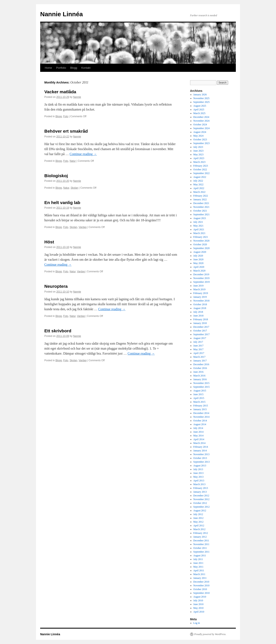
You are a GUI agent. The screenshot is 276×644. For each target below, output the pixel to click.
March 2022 (199, 192)
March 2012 (199, 529)
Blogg (74, 68)
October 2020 (200, 244)
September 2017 (201, 334)
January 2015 (200, 409)
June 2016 (198, 372)
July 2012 (198, 514)
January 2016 (200, 379)
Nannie (77, 97)
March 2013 (199, 484)
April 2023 (199, 158)
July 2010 (198, 600)
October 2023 (200, 140)
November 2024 (201, 121)
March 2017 (199, 357)
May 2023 (198, 154)
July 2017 (198, 342)
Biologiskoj (56, 176)
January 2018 (200, 323)
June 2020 (198, 259)
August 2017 (200, 338)
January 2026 (200, 95)
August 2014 (200, 424)
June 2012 (198, 518)
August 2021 (200, 218)
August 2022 (200, 177)
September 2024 (201, 128)
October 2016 (200, 368)
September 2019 (201, 282)
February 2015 (201, 406)
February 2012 (201, 533)
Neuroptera (56, 286)
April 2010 (199, 612)
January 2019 (200, 297)
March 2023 (199, 162)
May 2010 (198, 608)
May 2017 (198, 349)
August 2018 (200, 308)
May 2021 (198, 226)
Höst (49, 242)
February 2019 (201, 293)
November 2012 (201, 499)
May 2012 (198, 522)
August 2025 (200, 106)
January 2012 (200, 537)
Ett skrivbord (58, 331)
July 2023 (198, 147)
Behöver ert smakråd (66, 131)
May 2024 (198, 136)
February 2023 (201, 166)
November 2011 (201, 544)
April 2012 (199, 526)
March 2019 (199, 289)
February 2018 (201, 319)
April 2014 (199, 439)
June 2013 (198, 473)
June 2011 (198, 563)
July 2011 (198, 559)
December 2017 (201, 327)
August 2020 (200, 252)
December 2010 (201, 582)
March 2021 (199, 233)
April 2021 (199, 229)
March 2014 (199, 443)
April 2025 (199, 110)
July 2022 (198, 181)
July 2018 (198, 312)
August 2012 (200, 511)
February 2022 (201, 196)
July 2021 (198, 222)
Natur (73, 161)
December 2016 (201, 364)
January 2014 (200, 451)
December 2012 (201, 496)
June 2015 (198, 394)
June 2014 (198, 432)
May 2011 (198, 567)
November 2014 (201, 417)
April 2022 (199, 188)
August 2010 (200, 597)
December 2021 (201, 203)
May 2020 (198, 263)
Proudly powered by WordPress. (210, 634)
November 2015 (201, 383)
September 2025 (201, 102)
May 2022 (198, 184)
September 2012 (201, 507)
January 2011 (200, 578)
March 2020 (199, 271)
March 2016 (199, 376)
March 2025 (199, 113)
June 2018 (198, 316)
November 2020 (201, 241)
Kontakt (86, 68)
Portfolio (61, 68)
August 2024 (200, 132)
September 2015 (201, 387)
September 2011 (201, 552)
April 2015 (199, 398)
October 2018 (200, 304)
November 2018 (201, 301)
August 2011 (200, 556)
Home (48, 68)
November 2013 (201, 454)
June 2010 (198, 604)
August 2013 (200, 466)
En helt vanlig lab (62, 202)
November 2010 (201, 585)
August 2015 (200, 391)
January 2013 (200, 492)
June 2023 (198, 151)
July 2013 (198, 469)
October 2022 (200, 169)
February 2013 (201, 488)
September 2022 (201, 173)
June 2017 (198, 346)
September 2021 (201, 214)
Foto (66, 116)
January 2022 (200, 199)
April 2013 (199, 481)
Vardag (83, 227)
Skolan (74, 188)
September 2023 (201, 143)
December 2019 (201, 274)
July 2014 (198, 428)
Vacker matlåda (60, 92)
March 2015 (199, 402)
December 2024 (201, 117)
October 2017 (200, 331)
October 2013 (200, 458)
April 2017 (199, 353)
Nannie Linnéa (62, 14)
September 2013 (201, 462)
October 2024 (200, 125)
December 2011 (201, 541)
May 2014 (198, 436)
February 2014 (201, 447)
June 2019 (198, 286)
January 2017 (200, 361)
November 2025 (201, 98)
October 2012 (200, 503)
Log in (197, 623)
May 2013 (198, 477)
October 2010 (200, 589)
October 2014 (200, 421)
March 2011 (199, 574)
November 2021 (201, 207)
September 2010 (201, 593)
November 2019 (201, 278)
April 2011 (199, 571)
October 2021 (200, 211)
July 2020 (198, 256)
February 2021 (201, 237)
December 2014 (201, 413)
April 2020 (199, 267)
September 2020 (201, 248)
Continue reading (83, 154)
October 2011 (200, 548)
